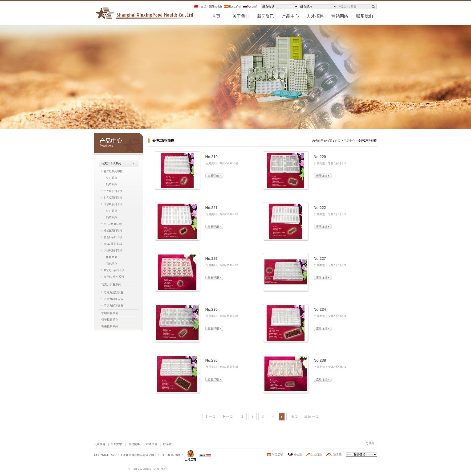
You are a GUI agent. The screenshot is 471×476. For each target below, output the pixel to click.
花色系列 (112, 264)
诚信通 (298, 455)
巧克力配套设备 (114, 306)
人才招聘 (315, 16)
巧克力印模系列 (111, 163)
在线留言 (152, 444)
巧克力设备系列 (111, 284)
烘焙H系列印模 (113, 250)
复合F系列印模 (113, 237)
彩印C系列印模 (113, 198)
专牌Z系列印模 (113, 244)
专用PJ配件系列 (114, 277)
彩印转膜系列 (110, 313)
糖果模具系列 (110, 326)
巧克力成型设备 (114, 292)
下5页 (293, 416)
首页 (216, 16)
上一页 (210, 416)
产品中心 (290, 16)
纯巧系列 (112, 185)
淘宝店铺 (277, 455)
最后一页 (312, 416)
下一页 (227, 416)
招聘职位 (117, 444)
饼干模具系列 (110, 320)
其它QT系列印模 (114, 270)
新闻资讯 (266, 16)
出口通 (318, 455)
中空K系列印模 (113, 191)
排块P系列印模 (113, 204)
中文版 (200, 7)
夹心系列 (112, 178)
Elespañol (232, 7)
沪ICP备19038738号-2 (169, 455)
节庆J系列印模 (113, 224)
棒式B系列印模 (113, 231)
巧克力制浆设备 (114, 299)
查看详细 (213, 176)
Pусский (250, 7)
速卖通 (337, 455)
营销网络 (340, 16)
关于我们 (241, 16)
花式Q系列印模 (113, 171)
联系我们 (365, 16)
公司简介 (100, 444)
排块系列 (112, 257)
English (215, 7)
